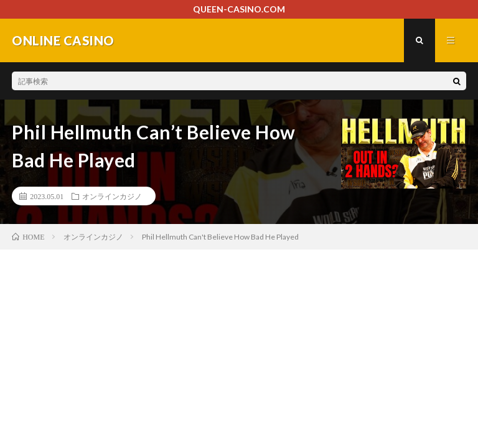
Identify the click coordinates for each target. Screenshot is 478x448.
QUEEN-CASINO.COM (239, 9)
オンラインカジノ (112, 196)
